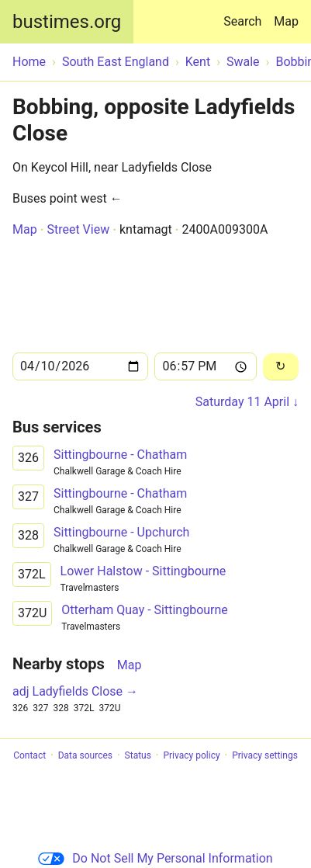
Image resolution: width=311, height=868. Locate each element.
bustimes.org (67, 22)
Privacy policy (191, 755)
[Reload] (281, 367)
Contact (29, 755)
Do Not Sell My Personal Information (155, 858)
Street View (78, 229)
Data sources (85, 755)
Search (245, 14)
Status (138, 755)
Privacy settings (265, 755)
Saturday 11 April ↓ (247, 402)
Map (286, 21)
